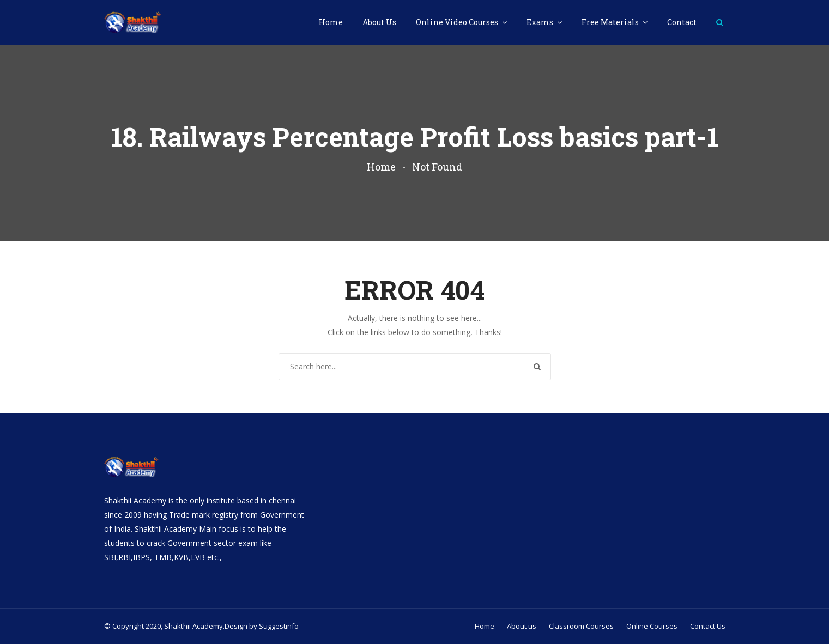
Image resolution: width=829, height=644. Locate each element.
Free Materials (611, 22)
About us (522, 626)
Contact (682, 22)
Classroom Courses (581, 626)
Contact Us (708, 626)
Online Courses (652, 626)
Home (331, 22)
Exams (541, 22)
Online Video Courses (458, 22)
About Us (379, 22)
